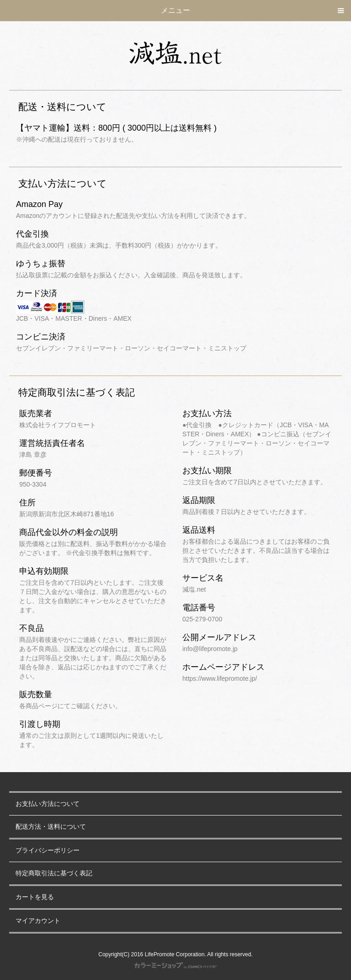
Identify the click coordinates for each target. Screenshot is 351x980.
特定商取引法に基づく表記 (54, 873)
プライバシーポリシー (48, 850)
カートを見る (35, 897)
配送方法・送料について (51, 827)
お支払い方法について (48, 804)
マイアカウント (38, 921)
